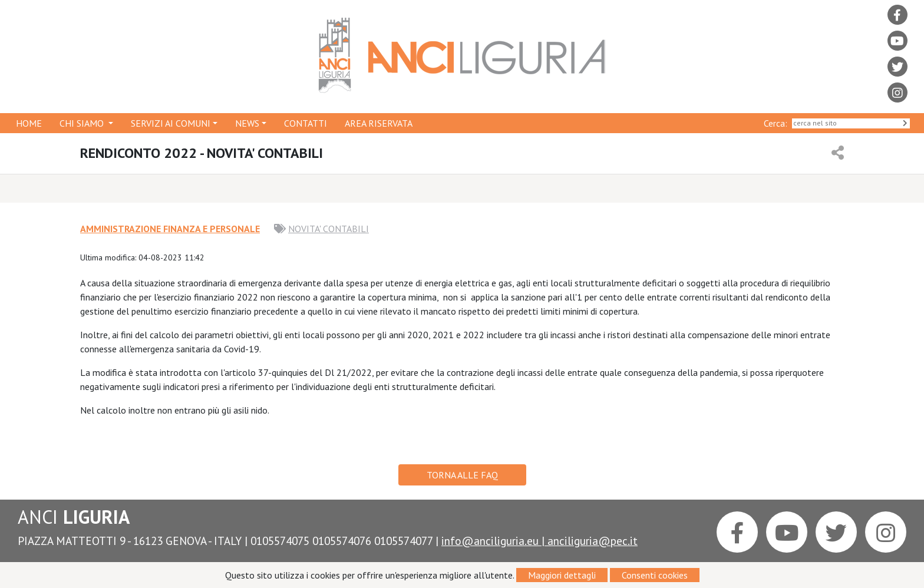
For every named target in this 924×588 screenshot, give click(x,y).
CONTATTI (306, 123)
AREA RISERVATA (379, 123)
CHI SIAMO (83, 123)
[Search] (851, 123)
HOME (29, 123)
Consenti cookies (655, 575)
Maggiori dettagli (562, 575)
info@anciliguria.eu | (494, 541)
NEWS (247, 123)
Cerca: (778, 123)
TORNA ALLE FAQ (462, 475)
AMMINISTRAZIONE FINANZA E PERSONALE (170, 229)
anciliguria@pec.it (593, 541)
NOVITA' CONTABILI (329, 229)
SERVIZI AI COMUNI (171, 123)
